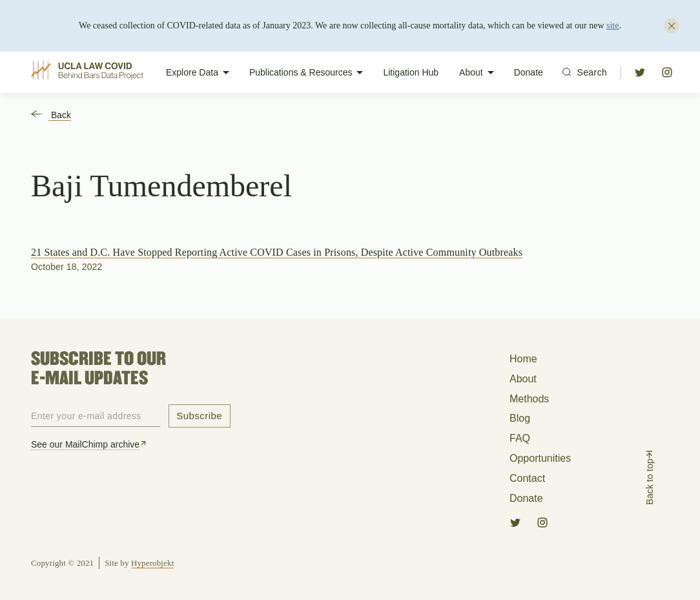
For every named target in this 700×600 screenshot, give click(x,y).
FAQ (520, 438)
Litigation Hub (411, 72)
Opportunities (540, 458)
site (612, 26)
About (479, 72)
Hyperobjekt (152, 563)
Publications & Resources (309, 72)
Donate (529, 72)
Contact (527, 478)
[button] (640, 72)
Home (523, 359)
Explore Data (200, 72)
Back (51, 115)
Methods (529, 399)
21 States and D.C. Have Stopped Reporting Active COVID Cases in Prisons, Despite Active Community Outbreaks (277, 252)
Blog (520, 418)
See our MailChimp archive (89, 444)
